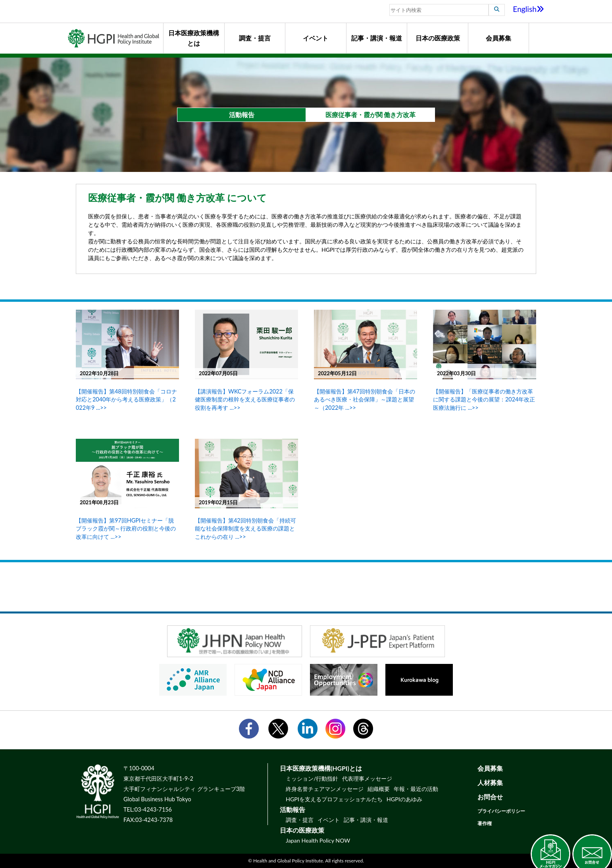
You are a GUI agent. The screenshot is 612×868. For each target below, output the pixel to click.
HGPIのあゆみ (404, 799)
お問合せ (490, 797)
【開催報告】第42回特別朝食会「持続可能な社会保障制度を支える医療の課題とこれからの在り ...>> (245, 528)
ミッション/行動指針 (312, 778)
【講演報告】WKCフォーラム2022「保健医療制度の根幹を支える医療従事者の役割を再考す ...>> (245, 399)
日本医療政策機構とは (194, 38)
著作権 (485, 823)
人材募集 (490, 782)
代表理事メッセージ (367, 778)
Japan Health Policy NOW (318, 840)
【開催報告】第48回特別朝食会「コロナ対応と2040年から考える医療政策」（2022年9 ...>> (126, 399)
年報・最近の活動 (416, 789)
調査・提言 (255, 38)
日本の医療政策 (438, 38)
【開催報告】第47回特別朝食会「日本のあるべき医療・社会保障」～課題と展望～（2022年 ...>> (365, 399)
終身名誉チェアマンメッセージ (325, 789)
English (528, 9)
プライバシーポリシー (501, 811)
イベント (316, 38)
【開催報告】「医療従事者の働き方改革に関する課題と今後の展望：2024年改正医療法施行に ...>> (484, 399)
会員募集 (498, 38)
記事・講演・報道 (377, 38)
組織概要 (379, 789)
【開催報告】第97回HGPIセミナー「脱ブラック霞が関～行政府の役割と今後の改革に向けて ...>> (126, 528)
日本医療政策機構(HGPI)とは (321, 768)
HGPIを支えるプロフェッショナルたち (334, 799)
